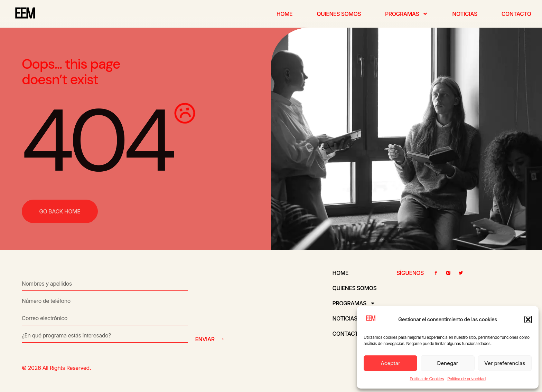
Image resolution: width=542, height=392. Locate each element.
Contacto (516, 14)
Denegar (447, 363)
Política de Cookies (427, 379)
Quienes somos (339, 14)
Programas (406, 14)
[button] (528, 319)
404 (96, 141)
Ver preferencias (505, 363)
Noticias (465, 14)
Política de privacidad (466, 379)
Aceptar (390, 363)
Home (284, 14)
